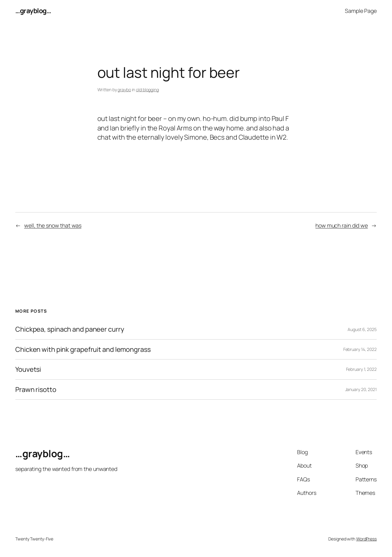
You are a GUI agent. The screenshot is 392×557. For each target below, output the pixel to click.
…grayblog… (33, 11)
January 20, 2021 (361, 389)
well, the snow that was (53, 225)
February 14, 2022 (360, 349)
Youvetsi (28, 369)
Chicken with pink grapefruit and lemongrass (83, 349)
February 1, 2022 (361, 369)
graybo (124, 90)
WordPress (366, 539)
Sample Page (361, 11)
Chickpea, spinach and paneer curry (70, 329)
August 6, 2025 (362, 329)
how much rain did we (342, 225)
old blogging (147, 90)
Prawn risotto (36, 390)
